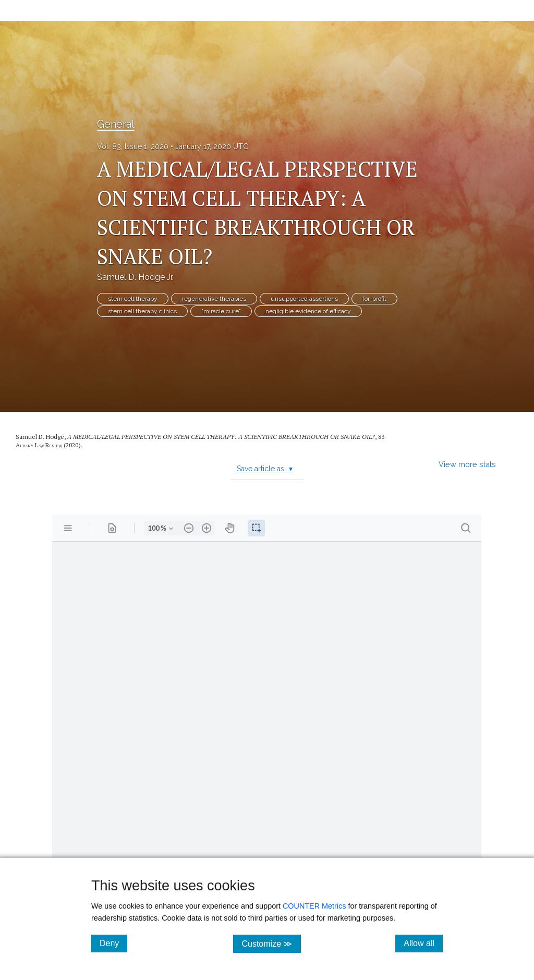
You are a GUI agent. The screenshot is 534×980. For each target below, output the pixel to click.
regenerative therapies (214, 299)
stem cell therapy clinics (142, 311)
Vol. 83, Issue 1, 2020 (133, 146)
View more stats (467, 464)
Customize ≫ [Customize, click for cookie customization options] (271, 943)
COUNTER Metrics (314, 906)
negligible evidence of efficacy (308, 311)
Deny (113, 943)
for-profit (374, 299)
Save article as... (265, 469)
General (116, 124)
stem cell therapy (133, 299)
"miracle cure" (221, 311)
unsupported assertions (304, 299)
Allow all (423, 943)
